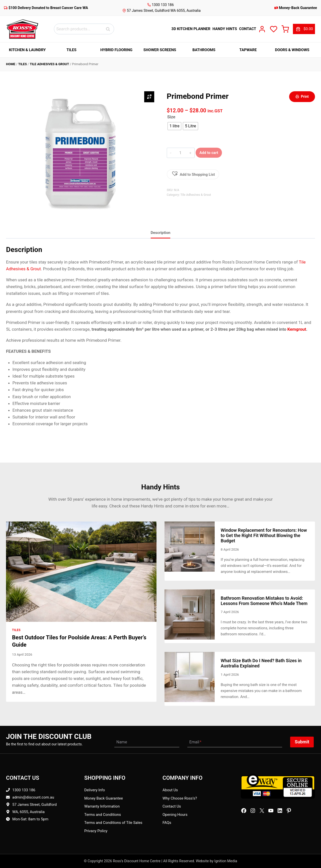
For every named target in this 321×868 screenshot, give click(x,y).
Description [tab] (161, 233)
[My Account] (262, 29)
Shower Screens (160, 50)
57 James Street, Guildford (34, 805)
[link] (304, 29)
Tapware (248, 50)
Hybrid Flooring (116, 50)
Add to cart (209, 153)
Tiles (71, 50)
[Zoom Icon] (149, 97)
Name (122, 742)
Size (171, 117)
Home (11, 64)
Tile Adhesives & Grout (50, 64)
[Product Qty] (180, 153)
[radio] (175, 126)
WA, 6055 (20, 812)
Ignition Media (226, 861)
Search (109, 29)
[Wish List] (274, 29)
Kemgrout (297, 329)
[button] (193, 174)
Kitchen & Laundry (27, 50)
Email (195, 742)
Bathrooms (204, 50)
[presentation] (81, 572)
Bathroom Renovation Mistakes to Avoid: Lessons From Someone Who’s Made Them (264, 601)
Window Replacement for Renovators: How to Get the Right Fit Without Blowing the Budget (264, 535)
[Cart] (285, 29)
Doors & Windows (292, 50)
